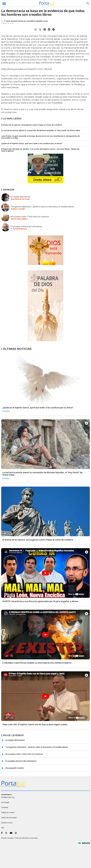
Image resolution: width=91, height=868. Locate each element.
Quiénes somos (7, 823)
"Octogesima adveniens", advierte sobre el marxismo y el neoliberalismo (42, 207)
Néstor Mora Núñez (19, 219)
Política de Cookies (8, 812)
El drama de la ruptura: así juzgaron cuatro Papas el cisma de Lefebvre (32, 125)
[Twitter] (7, 833)
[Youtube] (11, 833)
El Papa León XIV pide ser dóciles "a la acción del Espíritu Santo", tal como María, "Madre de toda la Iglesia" (40, 150)
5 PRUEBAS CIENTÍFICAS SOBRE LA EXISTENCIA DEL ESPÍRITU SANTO (37, 663)
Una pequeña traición (15, 768)
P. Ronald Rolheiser (19, 229)
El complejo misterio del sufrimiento (26, 226)
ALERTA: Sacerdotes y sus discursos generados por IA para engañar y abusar (40, 601)
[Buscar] (88, 3)
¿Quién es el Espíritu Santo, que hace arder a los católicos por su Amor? (32, 143)
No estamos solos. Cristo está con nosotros (30, 217)
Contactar (5, 807)
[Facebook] (2, 833)
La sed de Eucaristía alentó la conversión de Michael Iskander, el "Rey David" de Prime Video (41, 130)
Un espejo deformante (20, 197)
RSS (3, 828)
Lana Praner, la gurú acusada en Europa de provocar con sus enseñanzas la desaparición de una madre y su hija (40, 137)
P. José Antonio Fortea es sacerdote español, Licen (26, 21)
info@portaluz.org (8, 797)
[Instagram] (16, 833)
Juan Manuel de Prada (20, 199)
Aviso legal (5, 802)
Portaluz (6, 411)
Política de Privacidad (9, 818)
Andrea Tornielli (18, 209)
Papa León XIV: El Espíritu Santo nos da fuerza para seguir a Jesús (35, 724)
